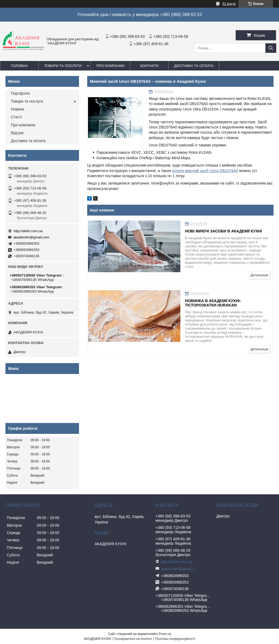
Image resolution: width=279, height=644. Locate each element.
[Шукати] (271, 48)
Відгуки (17, 133)
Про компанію (110, 66)
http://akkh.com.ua (28, 231)
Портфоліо (20, 93)
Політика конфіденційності (175, 639)
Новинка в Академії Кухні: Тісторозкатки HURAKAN (213, 303)
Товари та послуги (63, 66)
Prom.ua (165, 634)
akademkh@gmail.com (31, 237)
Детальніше (260, 275)
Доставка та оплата (194, 66)
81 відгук (229, 4)
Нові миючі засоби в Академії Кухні (224, 231)
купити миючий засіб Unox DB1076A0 (205, 171)
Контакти (149, 66)
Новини (18, 109)
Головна (19, 66)
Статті (16, 117)
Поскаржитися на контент (133, 639)
